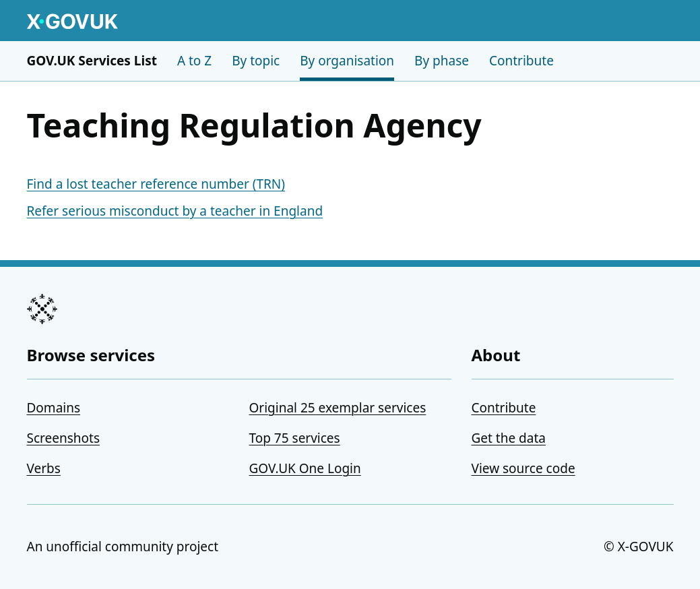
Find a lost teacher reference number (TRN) (156, 184)
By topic (256, 61)
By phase (442, 61)
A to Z (194, 61)
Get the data (509, 438)
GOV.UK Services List (92, 61)
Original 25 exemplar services (338, 408)
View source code (523, 468)
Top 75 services (295, 438)
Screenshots (64, 438)
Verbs (44, 468)
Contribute (521, 61)
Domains (54, 408)
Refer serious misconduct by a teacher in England (175, 211)
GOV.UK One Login (305, 468)
